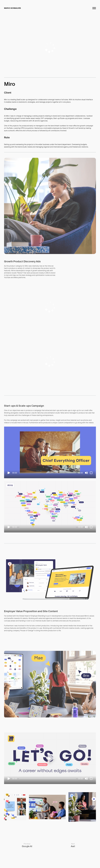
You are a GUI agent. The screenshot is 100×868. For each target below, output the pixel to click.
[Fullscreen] (91, 473)
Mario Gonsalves (12, 8)
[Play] (9, 473)
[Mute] (86, 473)
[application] (50, 48)
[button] (50, 452)
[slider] (48, 473)
